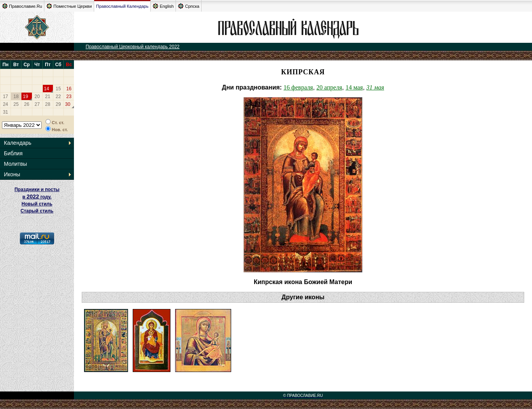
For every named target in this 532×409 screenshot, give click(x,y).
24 (5, 104)
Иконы (12, 174)
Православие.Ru (22, 6)
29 (58, 104)
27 (37, 104)
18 (16, 97)
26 (27, 104)
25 (16, 104)
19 (25, 97)
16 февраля (298, 87)
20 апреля (329, 87)
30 (68, 104)
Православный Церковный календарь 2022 (133, 47)
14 (47, 89)
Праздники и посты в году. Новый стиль (37, 197)
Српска (189, 6)
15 (58, 89)
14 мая (354, 87)
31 (5, 112)
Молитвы (15, 164)
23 (69, 97)
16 (69, 89)
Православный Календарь (122, 6)
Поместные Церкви (69, 6)
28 (48, 104)
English (163, 6)
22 (58, 97)
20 (37, 97)
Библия (13, 153)
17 (5, 97)
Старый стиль (37, 211)
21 (48, 97)
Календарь (18, 143)
